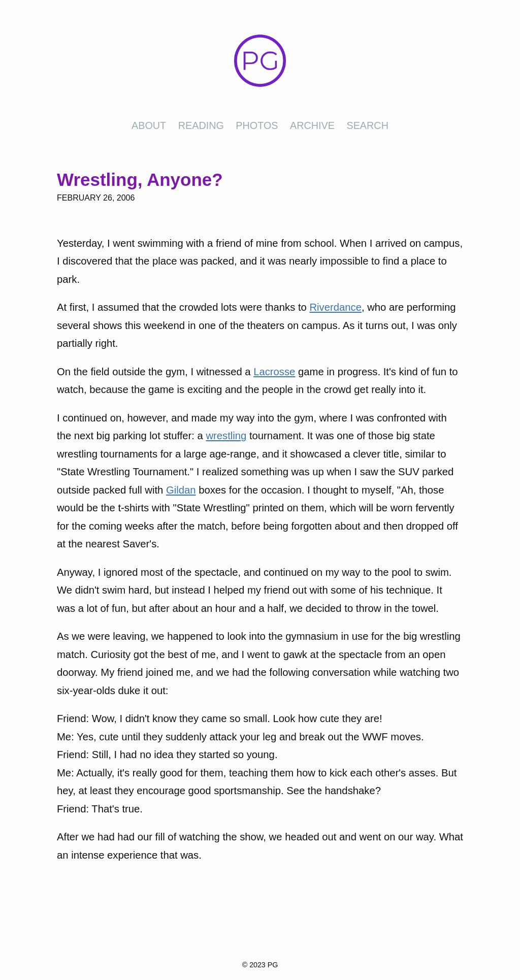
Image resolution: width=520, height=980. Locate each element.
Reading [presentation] (201, 125)
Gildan (181, 490)
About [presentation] (149, 125)
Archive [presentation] (312, 125)
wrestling (226, 436)
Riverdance (335, 307)
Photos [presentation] (257, 125)
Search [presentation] (367, 125)
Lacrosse (274, 372)
